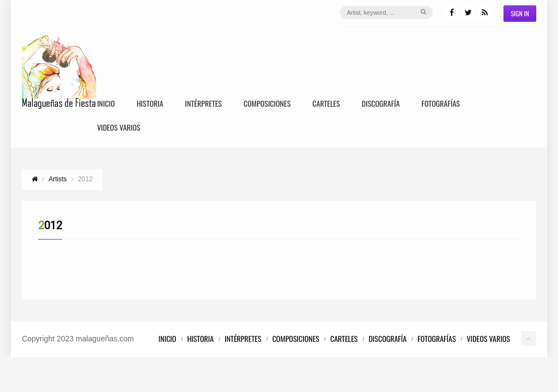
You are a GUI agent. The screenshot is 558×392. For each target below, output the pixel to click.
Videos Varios (119, 128)
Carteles (326, 104)
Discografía (381, 104)
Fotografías (441, 104)
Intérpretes (204, 104)
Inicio (106, 104)
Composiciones (267, 104)
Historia (150, 104)
